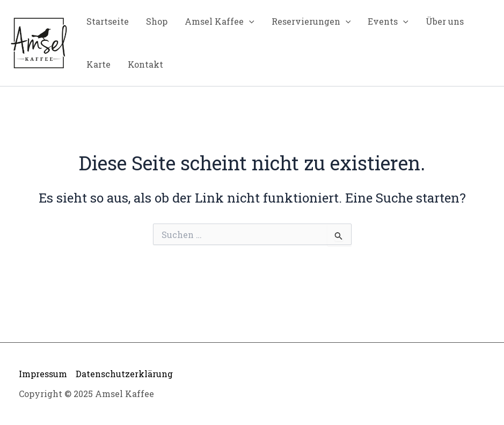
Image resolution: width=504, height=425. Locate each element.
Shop (157, 21)
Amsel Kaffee (220, 21)
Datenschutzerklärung (124, 374)
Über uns (445, 21)
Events (388, 21)
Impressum (43, 374)
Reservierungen (311, 21)
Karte (98, 64)
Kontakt (145, 64)
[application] (249, 21)
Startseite (108, 21)
